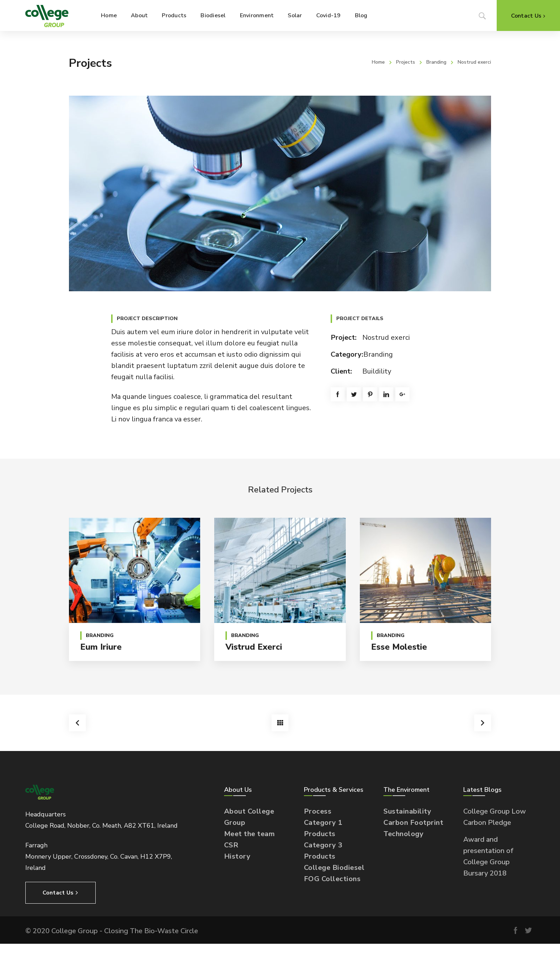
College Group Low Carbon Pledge (495, 817)
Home (378, 62)
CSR (231, 845)
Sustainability (407, 811)
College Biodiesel (334, 868)
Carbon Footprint (413, 823)
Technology (403, 834)
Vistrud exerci (254, 647)
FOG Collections (332, 879)
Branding (436, 62)
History (237, 856)
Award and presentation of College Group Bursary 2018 (488, 856)
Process (318, 811)
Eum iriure (101, 647)
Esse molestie (399, 647)
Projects (406, 62)
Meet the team (250, 834)
